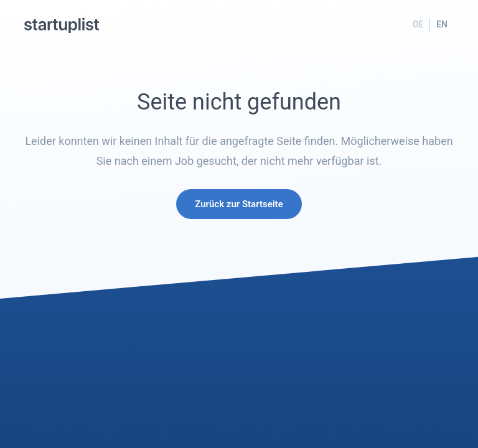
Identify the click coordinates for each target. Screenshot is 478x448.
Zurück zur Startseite (239, 204)
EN (442, 24)
